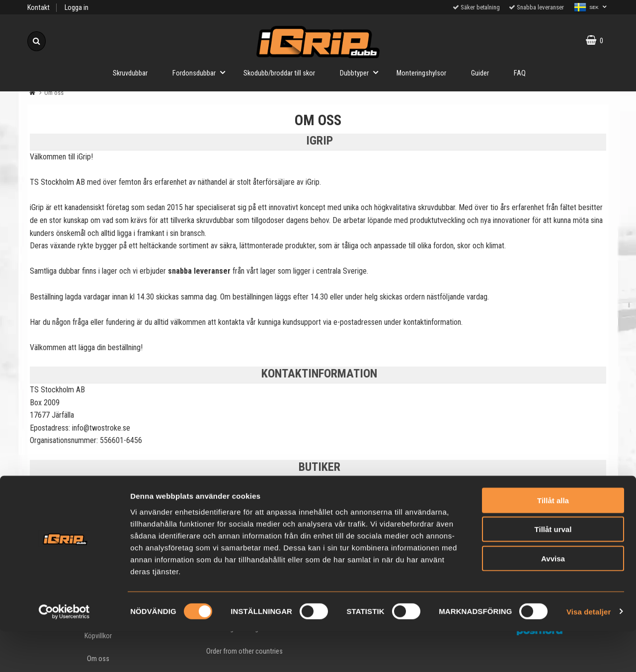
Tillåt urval (553, 570)
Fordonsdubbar (202, 72)
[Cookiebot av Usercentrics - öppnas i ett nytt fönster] (64, 653)
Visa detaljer (589, 652)
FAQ (520, 73)
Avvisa (553, 599)
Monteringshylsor (421, 73)
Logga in (77, 8)
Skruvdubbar (130, 73)
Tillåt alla (553, 541)
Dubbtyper (362, 72)
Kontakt (39, 8)
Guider (480, 73)
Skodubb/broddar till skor (279, 73)
